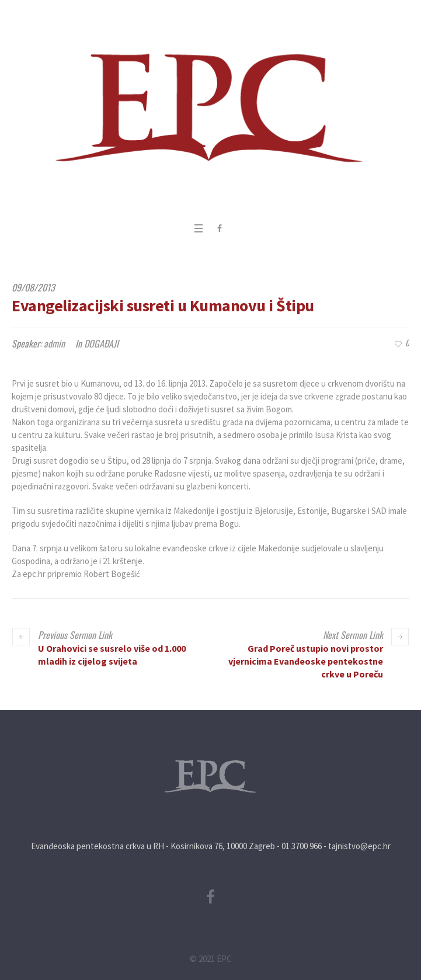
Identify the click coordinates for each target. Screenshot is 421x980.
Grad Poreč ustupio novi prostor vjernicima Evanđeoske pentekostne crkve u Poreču (306, 661)
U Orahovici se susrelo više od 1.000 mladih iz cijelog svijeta (112, 655)
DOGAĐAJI (101, 343)
